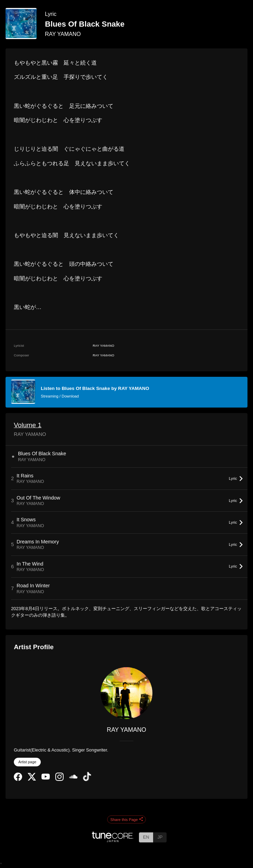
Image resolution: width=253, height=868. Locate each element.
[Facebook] (18, 779)
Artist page (27, 762)
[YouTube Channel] (46, 778)
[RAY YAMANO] (126, 693)
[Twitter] (32, 779)
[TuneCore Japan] (113, 840)
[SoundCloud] (73, 777)
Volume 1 (28, 425)
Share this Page (126, 820)
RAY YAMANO (63, 34)
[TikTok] (87, 780)
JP (160, 837)
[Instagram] (59, 779)
